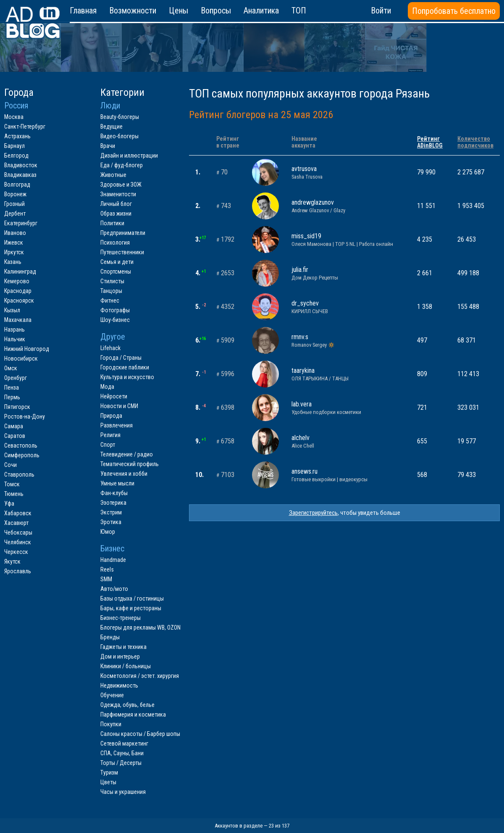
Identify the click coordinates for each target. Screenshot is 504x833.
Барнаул (14, 146)
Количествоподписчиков (475, 142)
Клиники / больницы (126, 666)
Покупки (111, 724)
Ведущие (112, 127)
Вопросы (216, 11)
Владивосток (21, 165)
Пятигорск (17, 407)
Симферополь (22, 455)
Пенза (12, 388)
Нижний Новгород (27, 349)
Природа (111, 416)
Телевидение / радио (127, 454)
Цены (178, 11)
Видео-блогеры (119, 136)
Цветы (108, 782)
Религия (110, 435)
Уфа (9, 503)
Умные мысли (117, 483)
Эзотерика (113, 503)
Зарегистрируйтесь (313, 513)
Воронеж (15, 194)
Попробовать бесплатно (454, 11)
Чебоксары (18, 532)
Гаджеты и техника (123, 647)
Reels (107, 569)
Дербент (15, 214)
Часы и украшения (123, 792)
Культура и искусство (127, 377)
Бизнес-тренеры (121, 618)
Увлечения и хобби (124, 474)
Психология (115, 243)
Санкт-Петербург (25, 127)
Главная (83, 11)
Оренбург (16, 378)
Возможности (133, 11)
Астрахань (17, 136)
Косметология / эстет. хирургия (140, 676)
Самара (14, 426)
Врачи (108, 146)
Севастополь (21, 445)
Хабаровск (18, 513)
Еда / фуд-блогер (122, 165)
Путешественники (122, 252)
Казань (13, 262)
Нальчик (15, 339)
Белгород (16, 156)
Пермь (12, 397)
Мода (107, 387)
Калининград (20, 272)
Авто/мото (114, 589)
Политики (112, 223)
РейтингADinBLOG (430, 142)
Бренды (110, 637)
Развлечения (117, 425)
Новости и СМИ (119, 406)
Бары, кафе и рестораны (131, 608)
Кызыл (12, 310)
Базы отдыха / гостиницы (132, 598)
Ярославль (18, 571)
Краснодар (18, 291)
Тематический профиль (130, 464)
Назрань (14, 330)
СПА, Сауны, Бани (122, 753)
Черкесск (16, 552)
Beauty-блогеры (120, 117)
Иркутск (14, 252)
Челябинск (18, 542)
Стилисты (112, 281)
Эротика (111, 522)
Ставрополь (19, 474)
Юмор (108, 532)
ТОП (299, 11)
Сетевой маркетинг (124, 743)
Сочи (10, 465)
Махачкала (18, 320)
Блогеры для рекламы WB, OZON (140, 627)
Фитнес (110, 301)
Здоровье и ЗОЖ (121, 185)
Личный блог (116, 204)
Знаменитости (118, 194)
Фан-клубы (114, 493)
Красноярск (19, 301)
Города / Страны (121, 358)
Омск (11, 368)
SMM (106, 579)
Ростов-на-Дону (25, 416)
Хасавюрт (16, 523)
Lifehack (110, 348)
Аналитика (261, 11)
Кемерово (17, 281)
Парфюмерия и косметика (133, 714)
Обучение (112, 695)
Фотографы (115, 310)
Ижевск (14, 243)
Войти (381, 11)
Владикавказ (20, 175)
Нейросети (114, 396)
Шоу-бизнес (115, 320)
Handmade (113, 560)
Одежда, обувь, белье (127, 705)
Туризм (109, 772)
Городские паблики (125, 367)
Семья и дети (117, 262)
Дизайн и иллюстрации (129, 156)
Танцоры (111, 291)
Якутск (12, 561)
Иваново (15, 233)
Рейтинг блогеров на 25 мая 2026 (261, 115)
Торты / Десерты (121, 763)
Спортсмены (116, 272)
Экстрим (111, 512)
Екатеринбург (21, 223)
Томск (12, 484)
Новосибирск (21, 359)
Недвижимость (119, 685)
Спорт (108, 445)
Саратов (15, 436)
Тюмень (14, 494)
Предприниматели (123, 233)
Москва (14, 117)
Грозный (14, 204)
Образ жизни (116, 214)
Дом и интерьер (120, 656)
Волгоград (17, 185)
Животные (113, 175)
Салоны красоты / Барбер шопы (140, 734)
